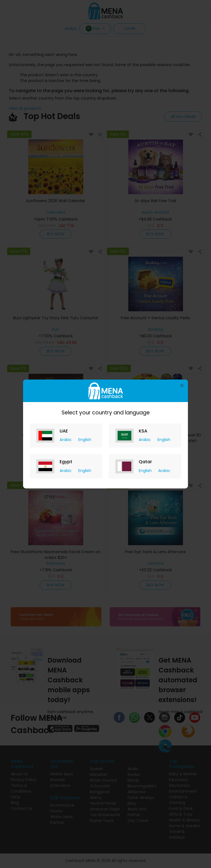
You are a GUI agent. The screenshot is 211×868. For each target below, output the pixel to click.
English (85, 440)
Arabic (66, 440)
